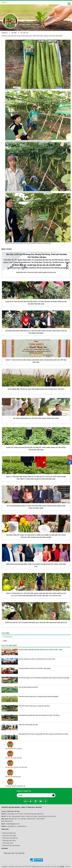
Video (4, 641)
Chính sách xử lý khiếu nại (10, 838)
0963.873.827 (9, 821)
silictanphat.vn (12, 826)
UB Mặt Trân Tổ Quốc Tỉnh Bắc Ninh (16, 767)
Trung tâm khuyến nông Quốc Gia (15, 786)
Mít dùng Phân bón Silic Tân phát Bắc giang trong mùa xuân (36, 418)
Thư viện (15, 33)
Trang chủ (5, 33)
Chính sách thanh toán (9, 833)
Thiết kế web (35, 867)
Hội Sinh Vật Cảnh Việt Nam (14, 758)
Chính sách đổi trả (8, 843)
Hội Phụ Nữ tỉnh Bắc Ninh (13, 777)
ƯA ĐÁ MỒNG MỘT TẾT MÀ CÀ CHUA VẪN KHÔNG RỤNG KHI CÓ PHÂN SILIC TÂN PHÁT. (36, 389)
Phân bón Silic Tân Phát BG (14, 853)
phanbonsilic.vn (22, 826)
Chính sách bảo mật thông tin (11, 846)
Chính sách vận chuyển (9, 836)
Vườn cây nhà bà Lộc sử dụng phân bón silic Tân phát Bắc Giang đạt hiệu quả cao (36, 623)
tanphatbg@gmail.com (13, 824)
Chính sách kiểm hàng (9, 841)
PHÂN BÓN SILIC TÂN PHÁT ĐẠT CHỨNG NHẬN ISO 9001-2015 (36, 272)
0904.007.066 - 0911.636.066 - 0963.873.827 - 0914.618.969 (27, 819)
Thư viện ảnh (7, 637)
